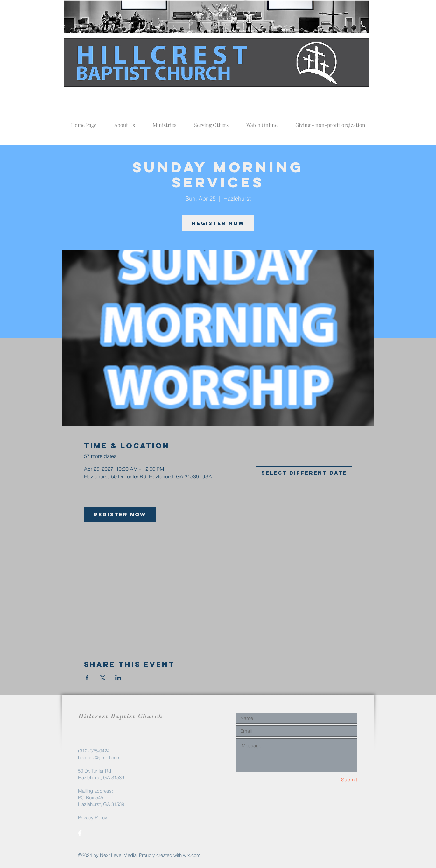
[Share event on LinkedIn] (118, 678)
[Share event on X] (103, 678)
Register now (218, 223)
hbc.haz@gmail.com (99, 757)
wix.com (192, 855)
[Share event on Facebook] (87, 678)
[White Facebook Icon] (80, 833)
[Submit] (334, 780)
